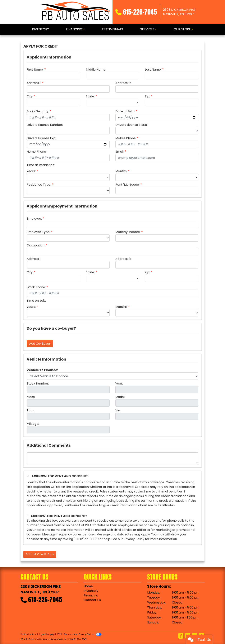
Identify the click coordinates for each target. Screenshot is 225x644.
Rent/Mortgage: (127, 185)
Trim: (30, 410)
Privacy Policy (134, 539)
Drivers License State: (131, 125)
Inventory (91, 591)
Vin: (118, 410)
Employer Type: (38, 232)
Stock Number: (38, 383)
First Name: (35, 70)
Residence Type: (39, 185)
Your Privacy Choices (88, 634)
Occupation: (36, 245)
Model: (120, 397)
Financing (91, 595)
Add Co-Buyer (40, 344)
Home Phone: (37, 152)
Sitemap (68, 634)
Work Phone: (36, 287)
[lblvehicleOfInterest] (112, 376)
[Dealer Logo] (76, 12)
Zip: (147, 96)
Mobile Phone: (126, 138)
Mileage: (33, 424)
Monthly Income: (128, 232)
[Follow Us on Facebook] (181, 636)
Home (88, 586)
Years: (31, 171)
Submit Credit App (40, 554)
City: (30, 96)
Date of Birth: (125, 111)
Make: (31, 397)
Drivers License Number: (45, 125)
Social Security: (38, 111)
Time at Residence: (41, 165)
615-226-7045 (140, 12)
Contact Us (92, 600)
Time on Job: (36, 301)
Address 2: (123, 83)
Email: (120, 152)
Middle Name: (96, 70)
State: (90, 96)
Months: (121, 171)
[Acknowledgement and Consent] (28, 476)
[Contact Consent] (28, 516)
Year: (119, 383)
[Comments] (112, 458)
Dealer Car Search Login (32, 634)
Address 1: (34, 83)
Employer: (34, 219)
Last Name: (153, 70)
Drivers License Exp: (41, 138)
